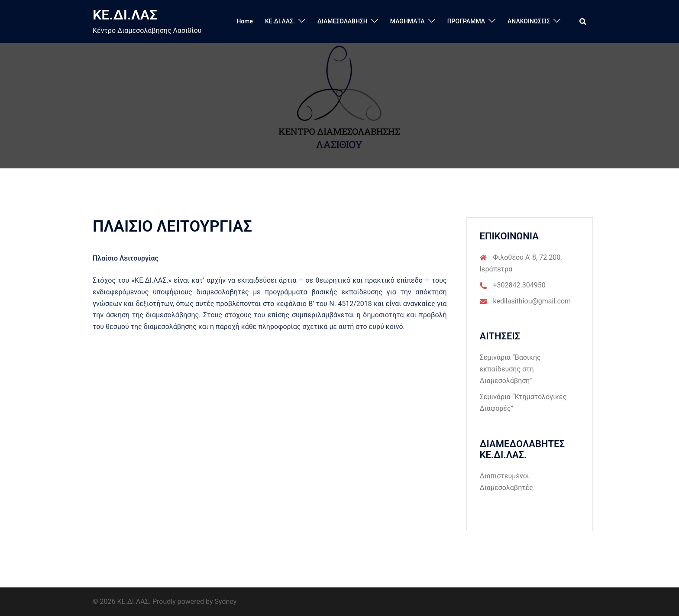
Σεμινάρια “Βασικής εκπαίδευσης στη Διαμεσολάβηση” (510, 369)
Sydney (226, 601)
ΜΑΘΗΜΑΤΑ (407, 21)
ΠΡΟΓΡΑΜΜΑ (466, 21)
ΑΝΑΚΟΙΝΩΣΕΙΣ (529, 21)
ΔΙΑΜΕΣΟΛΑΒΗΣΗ (343, 21)
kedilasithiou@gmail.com (532, 301)
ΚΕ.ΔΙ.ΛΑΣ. (280, 21)
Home (245, 21)
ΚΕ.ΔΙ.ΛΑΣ (125, 15)
